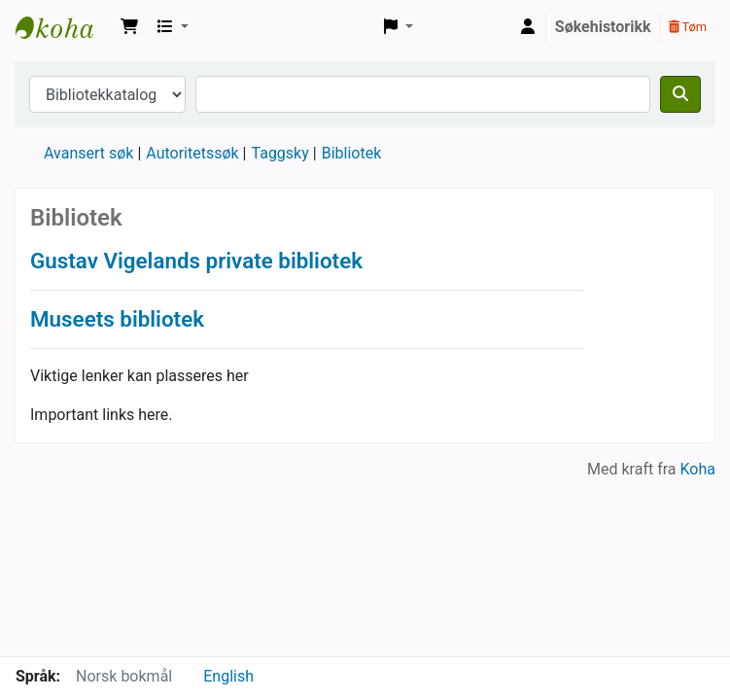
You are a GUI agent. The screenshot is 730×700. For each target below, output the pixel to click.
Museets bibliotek (117, 319)
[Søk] (680, 94)
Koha (698, 469)
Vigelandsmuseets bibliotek (64, 27)
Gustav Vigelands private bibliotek (196, 261)
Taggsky (280, 153)
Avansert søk (88, 153)
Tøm (688, 27)
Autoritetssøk (192, 153)
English (228, 676)
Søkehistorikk (603, 27)
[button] (129, 27)
